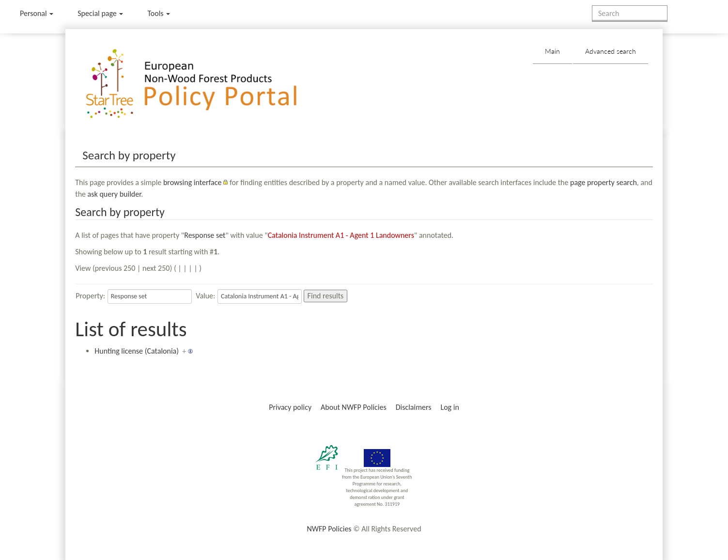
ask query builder (115, 194)
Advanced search (611, 51)
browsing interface (193, 182)
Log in (449, 407)
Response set (205, 235)
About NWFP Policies (354, 407)
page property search (604, 182)
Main (552, 51)
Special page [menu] (100, 13)
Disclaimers (414, 407)
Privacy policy (290, 407)
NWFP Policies (329, 529)
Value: (205, 296)
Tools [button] (159, 13)
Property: (90, 296)
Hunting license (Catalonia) (137, 351)
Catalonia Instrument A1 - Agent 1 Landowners (341, 235)
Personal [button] (37, 13)
